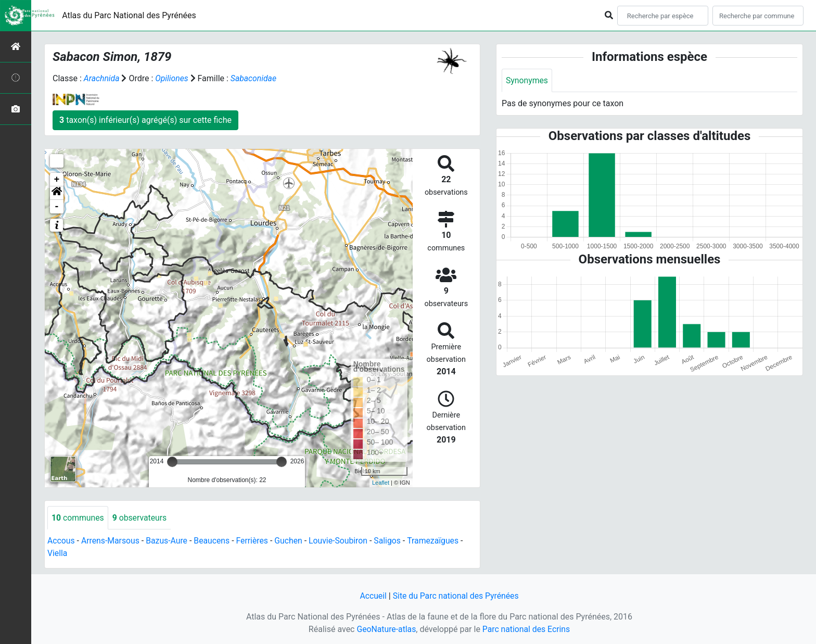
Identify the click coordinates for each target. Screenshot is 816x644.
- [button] (57, 207)
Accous (61, 541)
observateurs (141, 518)
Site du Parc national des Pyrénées (456, 596)
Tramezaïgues (438, 541)
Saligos (392, 541)
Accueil (372, 596)
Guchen (291, 541)
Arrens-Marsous (111, 541)
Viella (58, 554)
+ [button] (57, 180)
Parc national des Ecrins (526, 629)
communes (78, 518)
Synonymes (527, 80)
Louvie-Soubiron (342, 541)
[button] (57, 193)
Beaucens (214, 541)
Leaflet (381, 483)
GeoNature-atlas (386, 629)
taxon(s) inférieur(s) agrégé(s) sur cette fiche (145, 120)
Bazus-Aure (168, 541)
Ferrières (255, 541)
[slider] (172, 462)
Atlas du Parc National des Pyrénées (129, 15)
